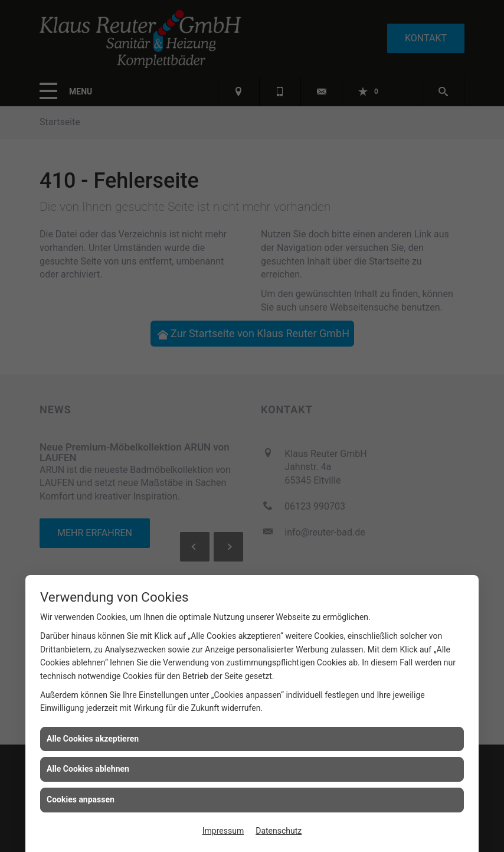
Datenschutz (279, 831)
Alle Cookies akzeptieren (93, 739)
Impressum (223, 831)
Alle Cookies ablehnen (88, 769)
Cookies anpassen (81, 799)
